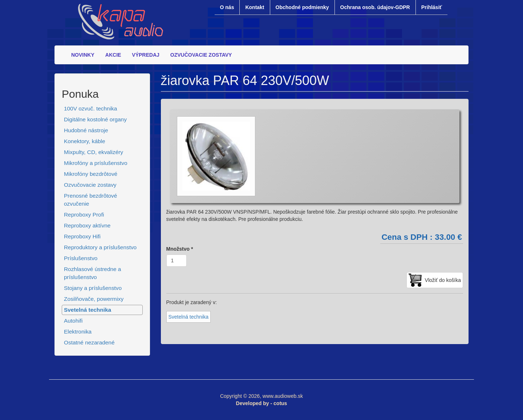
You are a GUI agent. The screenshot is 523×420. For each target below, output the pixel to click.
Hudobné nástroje (86, 130)
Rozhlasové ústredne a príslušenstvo (92, 273)
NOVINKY (83, 55)
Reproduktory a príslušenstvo (100, 247)
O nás (227, 7)
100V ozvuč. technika (90, 108)
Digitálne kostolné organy (95, 119)
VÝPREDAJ (145, 55)
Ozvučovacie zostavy (90, 185)
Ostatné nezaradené (89, 342)
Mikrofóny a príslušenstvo (96, 163)
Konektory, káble (85, 141)
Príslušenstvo (81, 258)
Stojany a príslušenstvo (93, 288)
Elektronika (78, 332)
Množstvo (180, 249)
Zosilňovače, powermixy (94, 299)
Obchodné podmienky (302, 7)
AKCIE (113, 55)
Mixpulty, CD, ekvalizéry (94, 152)
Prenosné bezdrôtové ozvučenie (90, 200)
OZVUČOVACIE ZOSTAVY (201, 55)
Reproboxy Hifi (82, 236)
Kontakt (255, 7)
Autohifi (73, 321)
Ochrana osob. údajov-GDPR (375, 7)
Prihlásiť (432, 7)
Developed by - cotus (262, 403)
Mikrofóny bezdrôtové (91, 174)
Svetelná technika (88, 310)
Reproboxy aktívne (87, 225)
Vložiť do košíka (443, 280)
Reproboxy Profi (84, 215)
